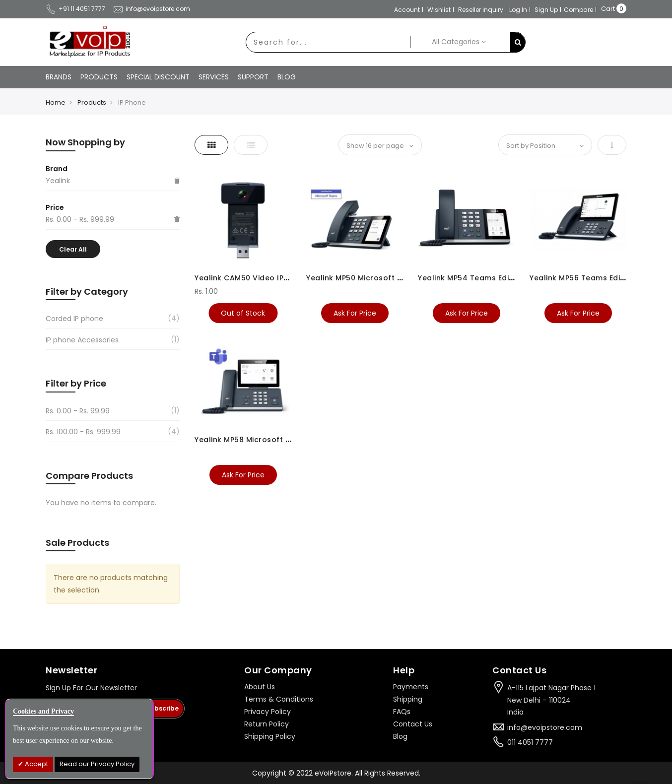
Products (92, 102)
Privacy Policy (268, 712)
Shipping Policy (270, 736)
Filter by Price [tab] (76, 383)
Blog (400, 736)
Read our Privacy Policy (97, 764)
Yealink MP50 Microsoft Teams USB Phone (386, 278)
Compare (578, 10)
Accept (36, 764)
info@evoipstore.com (151, 9)
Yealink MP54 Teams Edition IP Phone (488, 278)
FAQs (402, 712)
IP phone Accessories (82, 340)
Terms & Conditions (279, 699)
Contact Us (413, 724)
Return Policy (267, 724)
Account (407, 10)
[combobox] (328, 42)
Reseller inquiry (481, 10)
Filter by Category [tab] (87, 292)
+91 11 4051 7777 (75, 9)
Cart (608, 9)
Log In (518, 10)
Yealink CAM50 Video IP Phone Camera (269, 278)
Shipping (408, 699)
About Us (260, 687)
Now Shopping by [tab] (85, 142)
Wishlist (439, 10)
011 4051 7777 (530, 742)
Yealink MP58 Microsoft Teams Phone (266, 440)
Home (56, 102)
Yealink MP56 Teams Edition (582, 278)
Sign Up (546, 10)
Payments (411, 687)
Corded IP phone (74, 319)
